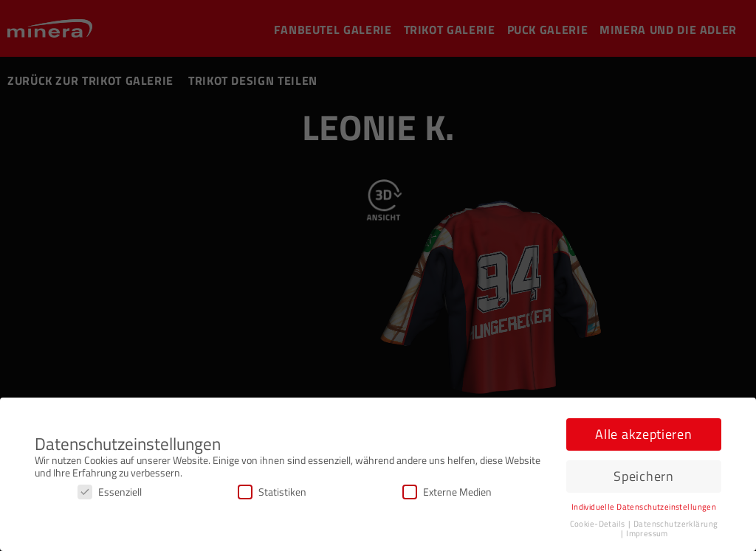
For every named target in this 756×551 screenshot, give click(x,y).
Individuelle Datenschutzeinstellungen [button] (644, 507)
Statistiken (272, 492)
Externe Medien (447, 492)
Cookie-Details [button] (598, 524)
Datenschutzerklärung (676, 524)
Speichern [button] (643, 476)
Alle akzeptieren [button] (643, 434)
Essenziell (110, 492)
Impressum (647, 533)
